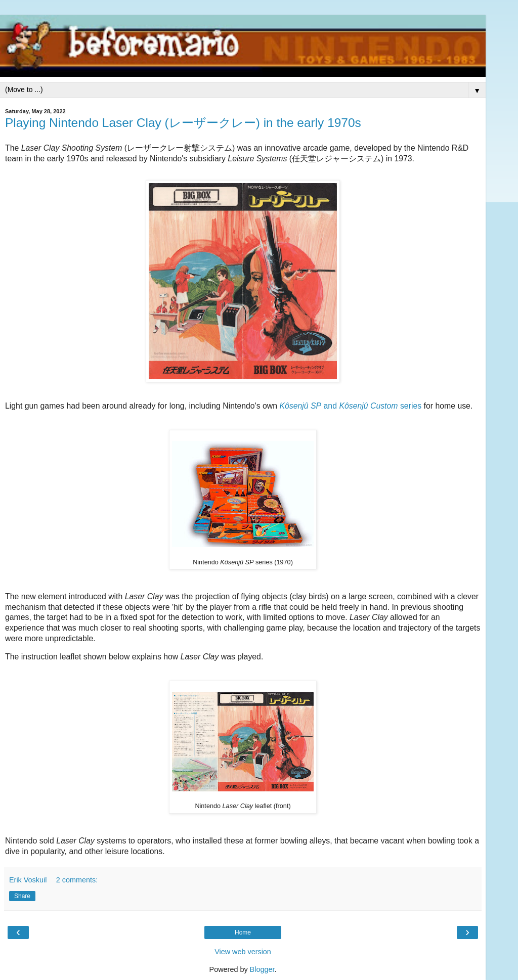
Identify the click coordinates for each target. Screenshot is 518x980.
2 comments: (77, 880)
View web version (243, 952)
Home (243, 932)
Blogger (262, 969)
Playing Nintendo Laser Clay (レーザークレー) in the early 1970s (183, 123)
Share (22, 896)
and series (350, 406)
